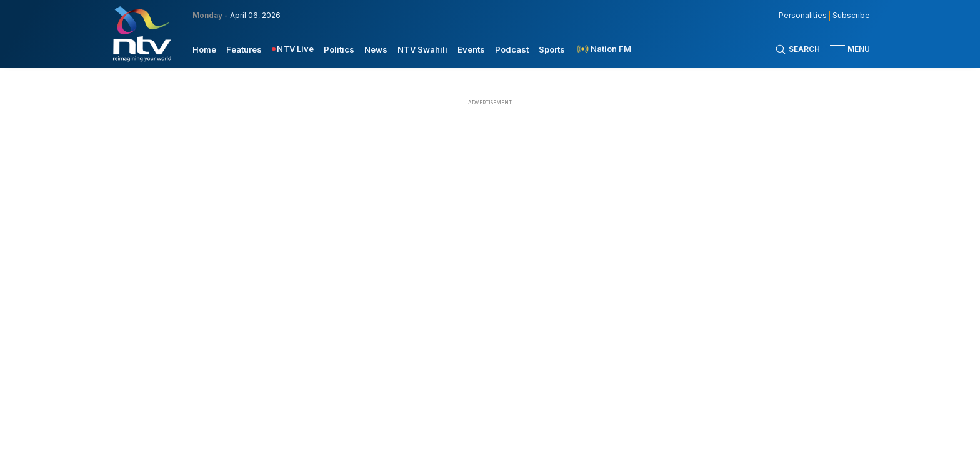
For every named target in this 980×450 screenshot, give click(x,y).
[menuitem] (204, 49)
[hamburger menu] (837, 49)
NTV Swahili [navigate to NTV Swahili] (422, 49)
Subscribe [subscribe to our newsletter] (851, 16)
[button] (845, 49)
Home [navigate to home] (204, 49)
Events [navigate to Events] (471, 49)
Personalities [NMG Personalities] (803, 16)
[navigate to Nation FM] (603, 49)
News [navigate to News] (376, 49)
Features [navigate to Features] (244, 49)
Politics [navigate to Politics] (339, 49)
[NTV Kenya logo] (141, 34)
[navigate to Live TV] (293, 49)
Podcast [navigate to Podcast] (512, 49)
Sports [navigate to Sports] (552, 49)
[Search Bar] (797, 49)
